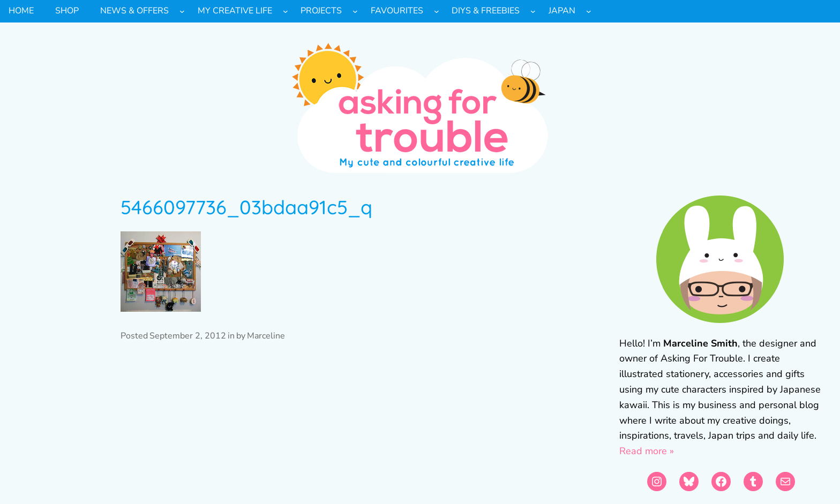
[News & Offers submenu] (182, 11)
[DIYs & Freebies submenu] (533, 11)
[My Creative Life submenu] (286, 11)
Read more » (647, 451)
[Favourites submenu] (437, 11)
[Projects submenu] (355, 11)
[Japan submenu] (589, 11)
